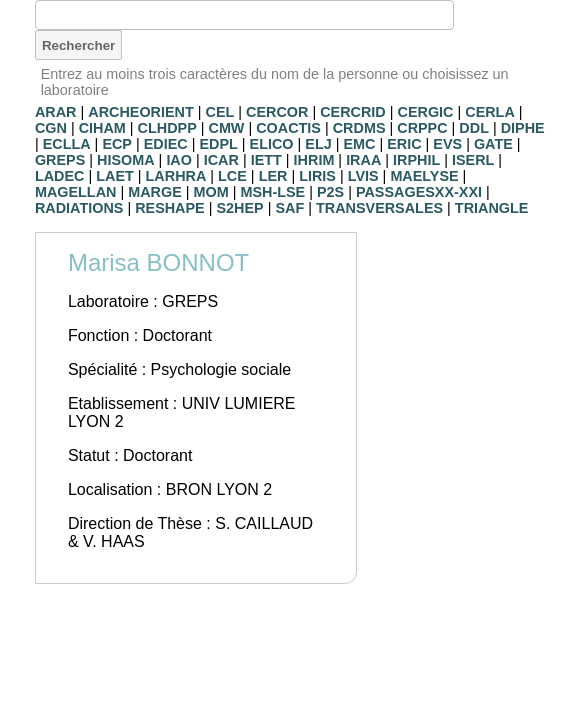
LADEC (60, 176)
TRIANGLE (492, 208)
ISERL (473, 160)
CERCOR (277, 112)
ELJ (318, 144)
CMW (226, 128)
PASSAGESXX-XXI (419, 192)
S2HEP (239, 208)
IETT (266, 160)
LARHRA (176, 176)
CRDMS (359, 128)
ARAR (56, 112)
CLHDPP (167, 128)
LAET (115, 176)
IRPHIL (416, 160)
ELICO (272, 144)
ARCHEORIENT (141, 112)
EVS (447, 144)
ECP (117, 144)
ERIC (404, 144)
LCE (232, 176)
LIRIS (317, 176)
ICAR (221, 160)
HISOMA (126, 160)
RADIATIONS (79, 208)
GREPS (60, 160)
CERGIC (426, 112)
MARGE (155, 192)
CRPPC (422, 128)
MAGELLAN (76, 192)
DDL (474, 128)
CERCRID (353, 112)
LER (273, 176)
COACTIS (288, 128)
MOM (211, 192)
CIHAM (102, 128)
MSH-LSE (272, 192)
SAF (289, 208)
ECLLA (67, 144)
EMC (359, 144)
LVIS (363, 176)
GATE (493, 144)
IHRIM (314, 160)
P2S (330, 192)
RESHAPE (170, 208)
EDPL (218, 144)
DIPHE (523, 128)
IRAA (363, 160)
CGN (51, 128)
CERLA (490, 112)
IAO (179, 160)
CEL (220, 112)
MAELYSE (424, 176)
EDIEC (166, 144)
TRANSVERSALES (379, 208)
